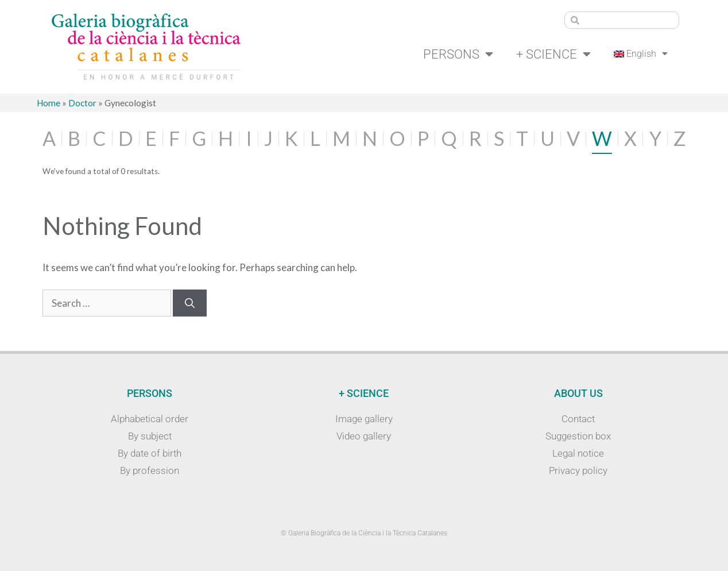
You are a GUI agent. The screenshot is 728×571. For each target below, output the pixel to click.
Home (49, 103)
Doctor (82, 103)
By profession (150, 470)
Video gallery (364, 436)
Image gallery (364, 419)
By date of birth (150, 453)
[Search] (190, 303)
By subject (150, 436)
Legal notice (578, 453)
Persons (458, 54)
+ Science (553, 54)
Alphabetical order (150, 419)
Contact (578, 419)
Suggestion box (578, 436)
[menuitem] (641, 54)
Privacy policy (578, 470)
